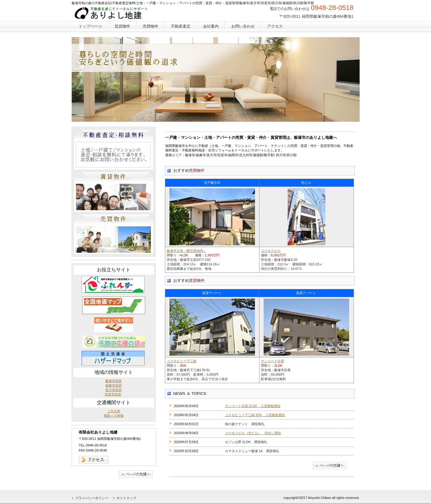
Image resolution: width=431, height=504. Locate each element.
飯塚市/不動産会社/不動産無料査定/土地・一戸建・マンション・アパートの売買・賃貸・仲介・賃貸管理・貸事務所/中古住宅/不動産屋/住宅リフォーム (116, 13)
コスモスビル (271, 251)
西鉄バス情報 (114, 416)
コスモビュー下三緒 (182, 361)
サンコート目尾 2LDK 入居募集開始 (253, 406)
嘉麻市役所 (114, 385)
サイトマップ (126, 498)
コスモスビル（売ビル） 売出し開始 (253, 433)
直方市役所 (114, 390)
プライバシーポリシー (92, 498)
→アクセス (94, 460)
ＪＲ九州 (114, 411)
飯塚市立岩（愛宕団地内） (187, 251)
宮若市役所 (113, 394)
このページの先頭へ (330, 465)
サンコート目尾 (272, 361)
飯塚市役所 (114, 381)
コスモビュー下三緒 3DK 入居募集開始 (255, 415)
